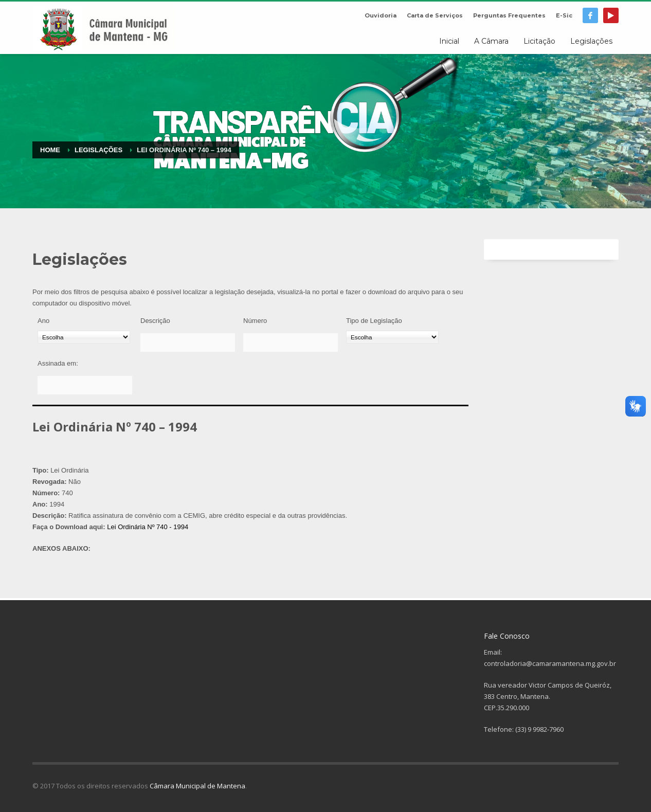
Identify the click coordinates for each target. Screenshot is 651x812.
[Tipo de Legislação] (392, 337)
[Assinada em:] (85, 385)
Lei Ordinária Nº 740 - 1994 (148, 527)
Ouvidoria (381, 15)
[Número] (291, 342)
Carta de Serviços (435, 15)
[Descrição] (188, 342)
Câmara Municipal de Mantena (197, 786)
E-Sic (564, 15)
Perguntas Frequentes (509, 15)
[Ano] (84, 337)
